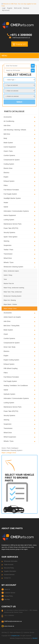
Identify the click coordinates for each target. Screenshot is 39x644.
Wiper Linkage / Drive (10, 309)
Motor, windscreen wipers (11, 271)
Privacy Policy (9, 596)
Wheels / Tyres (9, 262)
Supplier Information (10, 571)
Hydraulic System (9, 394)
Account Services (9, 575)
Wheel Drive (8, 258)
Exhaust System (9, 181)
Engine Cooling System (11, 360)
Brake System (8, 143)
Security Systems (9, 232)
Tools (5, 279)
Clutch (6, 334)
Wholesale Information (11, 561)
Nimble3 (35, 638)
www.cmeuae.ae (9, 626)
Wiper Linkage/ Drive (9, 453)
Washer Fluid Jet (9, 283)
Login (4, 8)
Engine (6, 177)
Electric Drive (8, 168)
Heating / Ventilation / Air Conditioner (16, 386)
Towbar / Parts (8, 250)
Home (4, 448)
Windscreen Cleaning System (13, 267)
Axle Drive (7, 125)
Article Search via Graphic (12, 317)
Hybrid (6, 207)
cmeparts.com (15, 636)
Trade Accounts (9, 565)
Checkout (26, 8)
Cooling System (9, 164)
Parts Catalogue (12, 448)
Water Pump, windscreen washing (14, 288)
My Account (6, 10)
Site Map (7, 599)
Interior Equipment (10, 215)
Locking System (9, 220)
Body (5, 138)
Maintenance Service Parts (13, 224)
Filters (6, 185)
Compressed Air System (12, 160)
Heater (6, 203)
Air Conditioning (9, 121)
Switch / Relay (8, 275)
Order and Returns (15, 632)
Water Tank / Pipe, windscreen (13, 292)
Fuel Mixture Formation (11, 190)
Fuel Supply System (10, 194)
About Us (7, 589)
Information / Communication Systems (16, 211)
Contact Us (7, 578)
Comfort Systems (9, 155)
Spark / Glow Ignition (11, 237)
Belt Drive (7, 134)
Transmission (8, 254)
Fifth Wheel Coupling (11, 368)
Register (10, 8)
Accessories (8, 117)
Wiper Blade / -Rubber (10, 304)
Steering (6, 241)
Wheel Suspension (10, 437)
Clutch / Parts (8, 151)
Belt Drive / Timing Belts (12, 326)
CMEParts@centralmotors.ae (21, 38)
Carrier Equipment (10, 147)
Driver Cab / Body (10, 347)
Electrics (6, 173)
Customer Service (10, 593)
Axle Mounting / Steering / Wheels (15, 130)
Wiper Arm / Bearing (10, 300)
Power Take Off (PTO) (11, 228)
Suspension (8, 245)
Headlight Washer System (12, 198)
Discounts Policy (9, 568)
